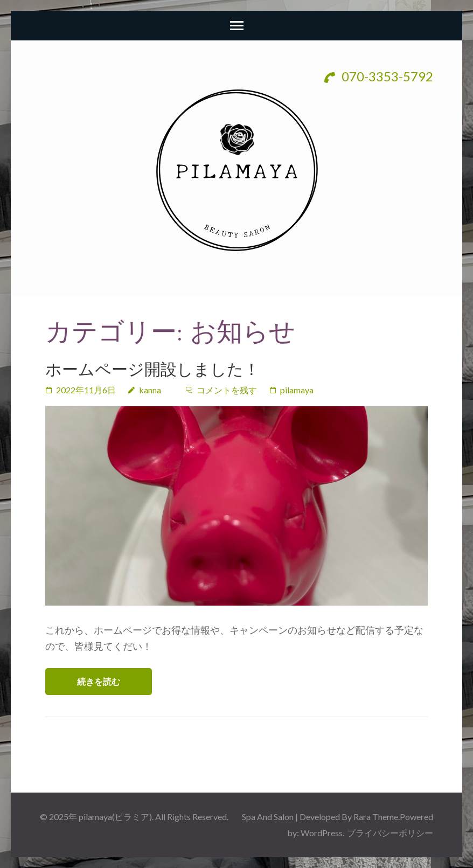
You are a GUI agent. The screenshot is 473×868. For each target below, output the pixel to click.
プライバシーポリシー (390, 833)
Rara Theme (376, 817)
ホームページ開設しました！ (152, 369)
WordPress (322, 833)
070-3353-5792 (379, 76)
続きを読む (99, 681)
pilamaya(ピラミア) (115, 817)
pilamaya (297, 390)
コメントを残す (227, 390)
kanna (150, 390)
